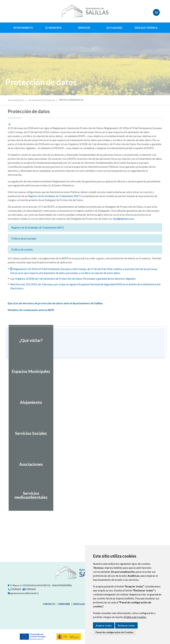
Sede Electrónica (146, 28)
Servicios (84, 28)
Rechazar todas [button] (126, 625)
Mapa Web (64, 604)
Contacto (49, 604)
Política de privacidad (24, 238)
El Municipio (54, 28)
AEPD (65, 258)
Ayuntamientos (16, 100)
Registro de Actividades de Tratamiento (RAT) (54, 196)
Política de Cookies (135, 617)
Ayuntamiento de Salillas (42, 100)
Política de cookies (22, 249)
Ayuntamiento (23, 28)
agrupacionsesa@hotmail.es (23, 593)
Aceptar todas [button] (104, 625)
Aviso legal (80, 604)
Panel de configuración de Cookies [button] (115, 632)
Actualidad (114, 28)
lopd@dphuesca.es (124, 219)
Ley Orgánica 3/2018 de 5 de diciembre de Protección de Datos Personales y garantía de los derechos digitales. (73, 279)
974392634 (14, 589)
